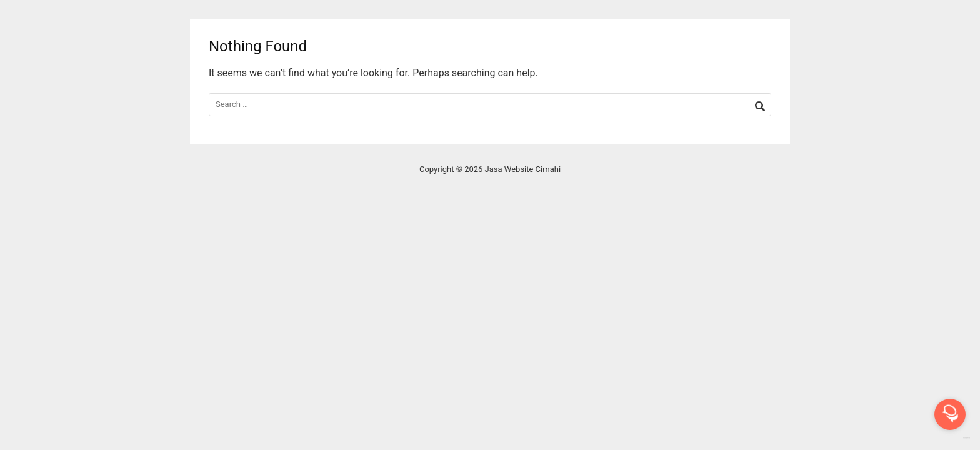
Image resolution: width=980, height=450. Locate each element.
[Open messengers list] (950, 414)
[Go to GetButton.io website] (950, 438)
